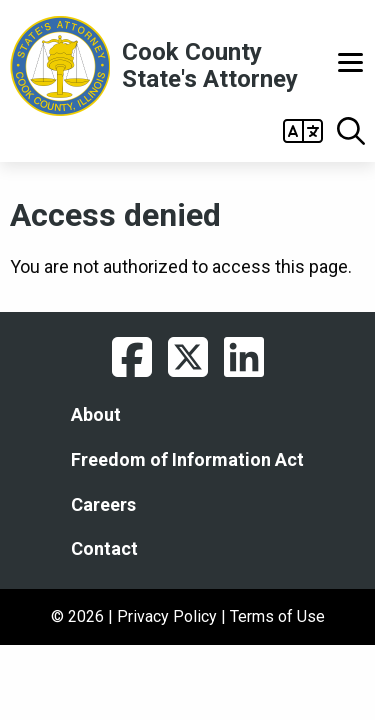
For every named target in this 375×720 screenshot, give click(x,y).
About (96, 415)
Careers (103, 505)
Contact (104, 549)
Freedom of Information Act (187, 460)
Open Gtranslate (303, 131)
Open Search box (351, 131)
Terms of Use (277, 616)
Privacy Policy (167, 616)
